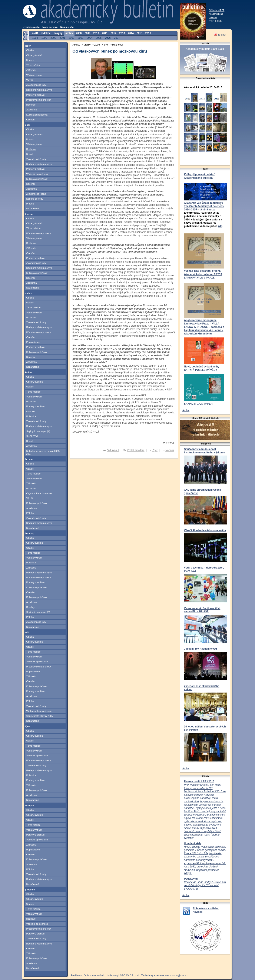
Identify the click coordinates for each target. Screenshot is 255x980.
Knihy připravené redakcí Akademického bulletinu (199, 176)
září (27, 632)
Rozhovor (31, 149)
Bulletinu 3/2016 (205, 811)
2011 (105, 33)
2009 (88, 33)
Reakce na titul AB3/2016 (199, 781)
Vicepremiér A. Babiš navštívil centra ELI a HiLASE (202, 610)
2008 (79, 33)
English (220, 35)
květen (29, 372)
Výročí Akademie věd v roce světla (205, 530)
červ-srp (30, 533)
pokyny (58, 33)
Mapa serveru (50, 27)
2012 (114, 33)
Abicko (76, 45)
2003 (81, 38)
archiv (69, 33)
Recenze (31, 105)
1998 (35, 38)
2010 (96, 33)
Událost (30, 60)
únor (28, 125)
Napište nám (67, 27)
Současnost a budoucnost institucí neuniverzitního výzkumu (205, 451)
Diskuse (31, 411)
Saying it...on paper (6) (38, 612)
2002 (71, 38)
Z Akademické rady (36, 85)
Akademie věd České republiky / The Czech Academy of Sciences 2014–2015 (204, 206)
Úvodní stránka (31, 27)
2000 (53, 38)
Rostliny (31, 607)
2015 (140, 33)
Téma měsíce (34, 65)
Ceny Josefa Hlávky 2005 (40, 716)
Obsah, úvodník (35, 55)
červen (29, 459)
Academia (32, 110)
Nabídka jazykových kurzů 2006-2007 (43, 452)
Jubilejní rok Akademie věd (201, 649)
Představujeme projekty (39, 100)
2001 (62, 38)
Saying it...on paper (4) (38, 431)
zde (220, 226)
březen (29, 214)
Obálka (30, 50)
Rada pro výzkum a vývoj (39, 90)
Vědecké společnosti (37, 174)
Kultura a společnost (37, 115)
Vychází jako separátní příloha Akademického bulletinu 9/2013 (203, 273)
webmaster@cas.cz (177, 976)
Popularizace (33, 342)
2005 (99, 38)
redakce (46, 33)
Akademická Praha (36, 194)
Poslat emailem (136, 450)
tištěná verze (207, 210)
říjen (28, 726)
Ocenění (31, 120)
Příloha (30, 204)
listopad (30, 806)
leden (28, 46)
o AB (35, 33)
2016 (148, 33)
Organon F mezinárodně (39, 493)
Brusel (30, 154)
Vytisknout (113, 450)
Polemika (31, 416)
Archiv (186, 410)
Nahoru (170, 450)
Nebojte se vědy (35, 199)
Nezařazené (33, 209)
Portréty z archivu (36, 95)
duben (29, 293)
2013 (122, 33)
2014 (131, 33)
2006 (108, 38)
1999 (44, 38)
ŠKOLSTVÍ (32, 436)
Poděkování (191, 879)
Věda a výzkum (34, 75)
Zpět (155, 450)
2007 (117, 38)
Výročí (30, 80)
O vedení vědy (193, 843)
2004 (90, 38)
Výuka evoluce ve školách (40, 711)
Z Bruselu (31, 70)
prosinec (30, 890)
